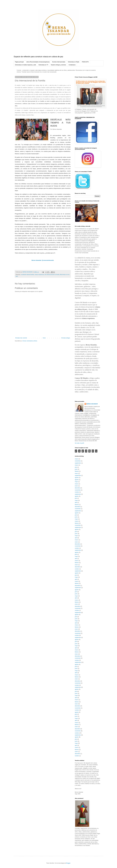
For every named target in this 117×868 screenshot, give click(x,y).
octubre (77, 492)
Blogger (68, 863)
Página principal (19, 62)
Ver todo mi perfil (79, 443)
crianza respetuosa (39, 275)
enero (76, 473)
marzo (77, 459)
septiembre (78, 463)
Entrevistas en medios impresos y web (26, 65)
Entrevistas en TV (43, 65)
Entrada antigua (66, 338)
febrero (77, 471)
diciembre (78, 488)
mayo (76, 482)
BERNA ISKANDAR (92, 404)
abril (76, 502)
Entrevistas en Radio (74, 62)
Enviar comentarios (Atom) (30, 341)
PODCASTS (85, 62)
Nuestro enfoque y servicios (58, 65)
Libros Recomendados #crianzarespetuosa (38, 62)
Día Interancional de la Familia (52, 275)
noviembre (78, 461)
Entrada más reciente (21, 338)
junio (76, 469)
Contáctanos (72, 65)
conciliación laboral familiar (27, 275)
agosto (77, 478)
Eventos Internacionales (59, 62)
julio (76, 467)
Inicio (44, 338)
